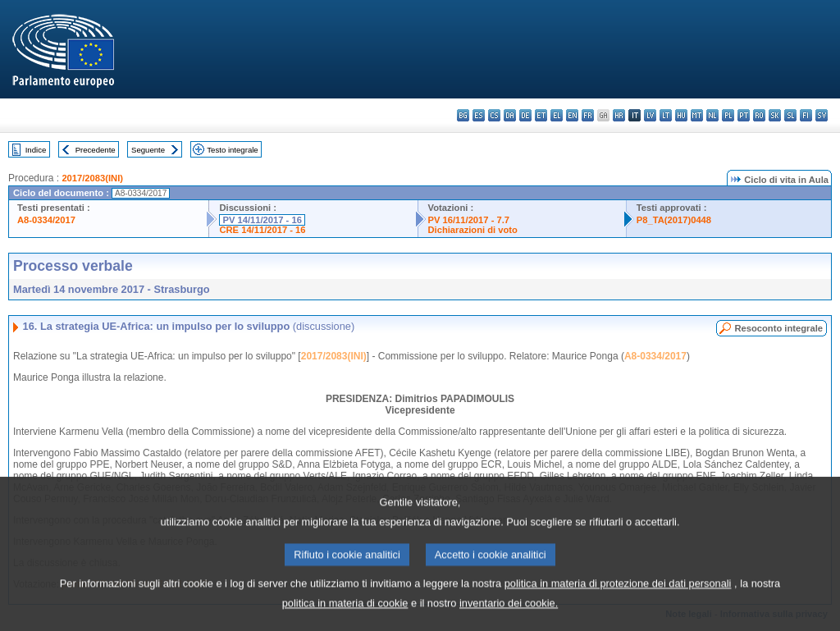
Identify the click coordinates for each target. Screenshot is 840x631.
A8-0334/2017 (46, 220)
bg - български (463, 115)
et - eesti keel (541, 115)
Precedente (96, 150)
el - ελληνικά (557, 115)
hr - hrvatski (619, 115)
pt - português (744, 115)
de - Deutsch (525, 115)
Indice (36, 150)
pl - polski (728, 115)
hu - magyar (681, 115)
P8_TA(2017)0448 (674, 220)
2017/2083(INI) (92, 178)
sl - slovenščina (790, 115)
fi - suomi (806, 115)
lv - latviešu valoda (650, 115)
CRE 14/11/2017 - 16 (262, 230)
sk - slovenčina (775, 115)
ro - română (759, 115)
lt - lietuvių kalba (666, 115)
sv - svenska (822, 115)
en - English (572, 115)
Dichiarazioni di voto (473, 230)
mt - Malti (697, 115)
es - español (479, 115)
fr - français (588, 115)
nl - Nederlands (712, 115)
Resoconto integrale (778, 328)
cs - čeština (494, 115)
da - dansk (510, 115)
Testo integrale (232, 150)
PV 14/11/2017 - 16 (262, 220)
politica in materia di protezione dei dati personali (618, 604)
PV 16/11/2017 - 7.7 (469, 220)
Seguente (148, 150)
